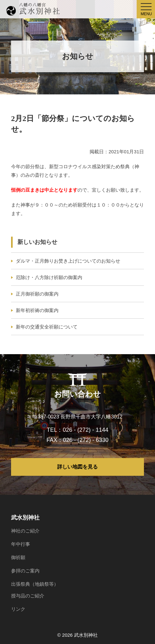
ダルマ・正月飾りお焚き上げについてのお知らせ (68, 261)
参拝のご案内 (25, 571)
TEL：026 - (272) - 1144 (77, 430)
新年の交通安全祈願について (47, 327)
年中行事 (21, 544)
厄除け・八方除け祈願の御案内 (49, 277)
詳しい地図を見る (77, 467)
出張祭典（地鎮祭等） (35, 584)
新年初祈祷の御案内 (37, 310)
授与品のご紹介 (28, 596)
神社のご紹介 (25, 531)
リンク (18, 609)
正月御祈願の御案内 (37, 294)
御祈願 (18, 557)
